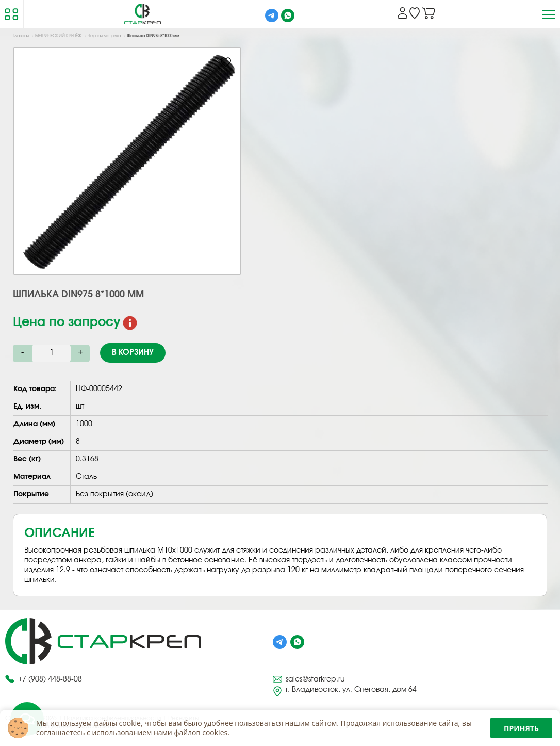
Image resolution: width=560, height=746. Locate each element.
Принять (521, 728)
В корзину (133, 353)
